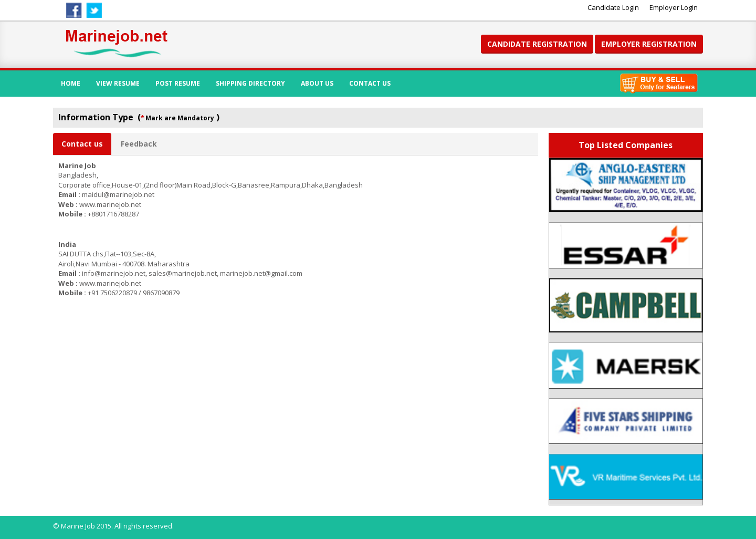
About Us (317, 83)
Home (71, 83)
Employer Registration (649, 44)
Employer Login (674, 7)
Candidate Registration (537, 44)
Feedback (139, 144)
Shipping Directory (250, 83)
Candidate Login (613, 7)
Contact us (82, 144)
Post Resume (178, 83)
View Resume (118, 83)
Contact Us (370, 83)
